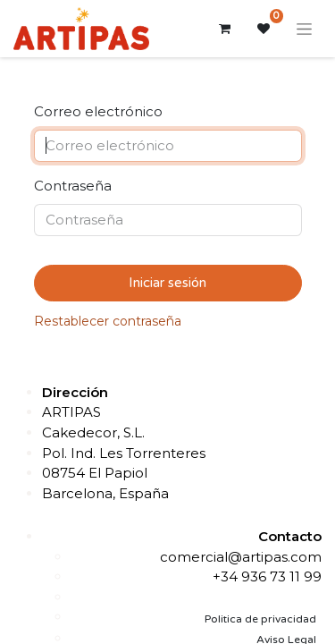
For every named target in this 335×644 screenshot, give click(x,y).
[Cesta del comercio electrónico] (224, 29)
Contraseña (73, 186)
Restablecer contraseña (108, 321)
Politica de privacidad (260, 619)
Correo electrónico (98, 111)
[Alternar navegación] (304, 29)
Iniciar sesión (167, 283)
